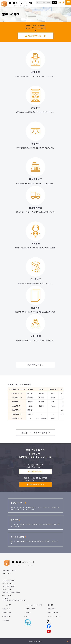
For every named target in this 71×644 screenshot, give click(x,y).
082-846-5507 (8, 573)
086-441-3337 (8, 583)
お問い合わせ (60, 3)
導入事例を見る (34, 365)
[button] (68, 2)
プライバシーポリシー (54, 616)
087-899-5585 (8, 589)
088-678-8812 (8, 595)
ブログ (28, 616)
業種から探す (7, 616)
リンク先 (35, 63)
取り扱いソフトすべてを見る (34, 432)
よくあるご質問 (30, 609)
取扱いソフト (7, 609)
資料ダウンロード (64, 3)
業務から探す (7, 613)
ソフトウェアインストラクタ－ (35, 605)
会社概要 (50, 605)
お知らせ (28, 613)
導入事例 (6, 620)
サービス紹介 (7, 605)
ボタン (35, 539)
